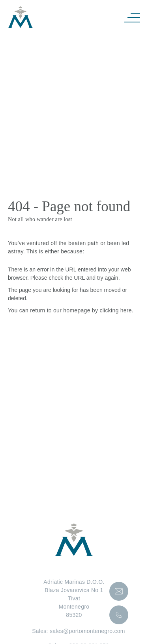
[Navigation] (132, 17)
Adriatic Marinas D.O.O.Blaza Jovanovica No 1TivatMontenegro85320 (74, 598)
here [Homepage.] (126, 310)
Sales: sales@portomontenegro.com (74, 631)
